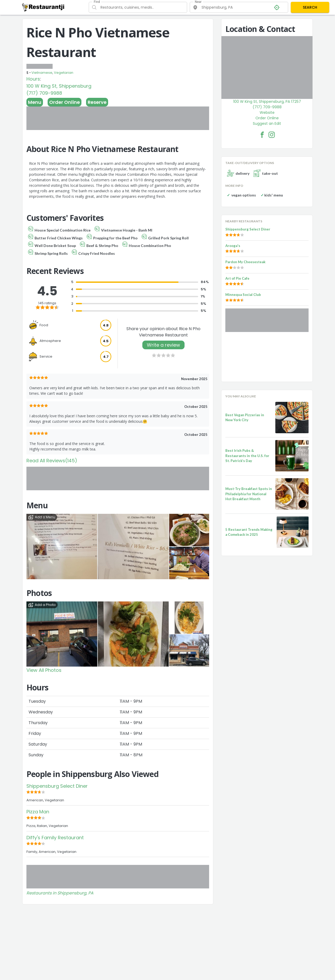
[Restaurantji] (43, 7)
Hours (33, 79)
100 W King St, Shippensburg (59, 86)
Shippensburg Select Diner (57, 786)
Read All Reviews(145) (52, 461)
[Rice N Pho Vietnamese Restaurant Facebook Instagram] (272, 135)
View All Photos (44, 670)
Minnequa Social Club (243, 295)
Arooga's (233, 246)
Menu (35, 102)
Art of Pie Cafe (237, 278)
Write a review (163, 345)
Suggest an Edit (267, 123)
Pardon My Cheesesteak (245, 262)
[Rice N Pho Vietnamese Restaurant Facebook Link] (262, 135)
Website (267, 112)
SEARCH (310, 7)
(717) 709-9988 (44, 93)
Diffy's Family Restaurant (55, 838)
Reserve (97, 102)
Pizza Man (38, 812)
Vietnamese (42, 73)
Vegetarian (64, 73)
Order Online (65, 102)
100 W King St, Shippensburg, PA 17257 (267, 102)
